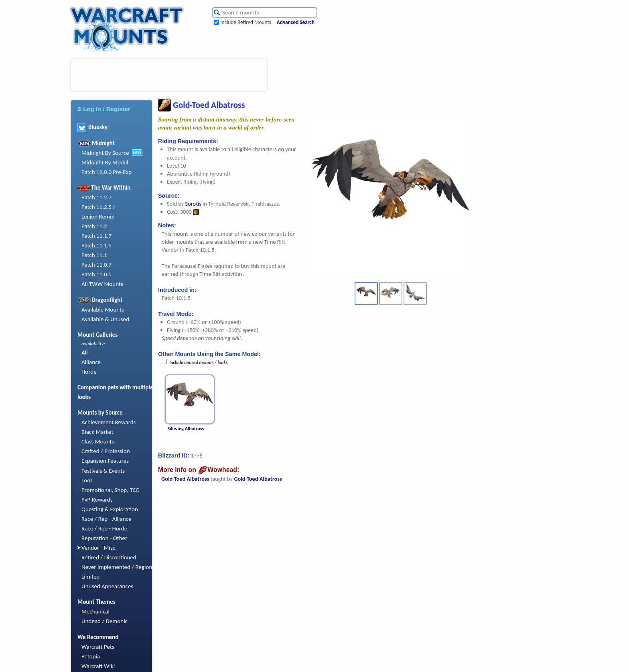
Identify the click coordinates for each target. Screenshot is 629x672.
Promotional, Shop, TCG (111, 490)
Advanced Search (296, 22)
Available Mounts (103, 310)
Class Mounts (98, 441)
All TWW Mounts (102, 284)
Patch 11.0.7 (96, 265)
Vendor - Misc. (99, 548)
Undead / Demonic (104, 621)
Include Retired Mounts (246, 22)
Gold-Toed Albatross (185, 479)
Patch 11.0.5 (96, 274)
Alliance (91, 362)
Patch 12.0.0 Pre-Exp (107, 172)
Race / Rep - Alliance (106, 519)
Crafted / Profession (106, 451)
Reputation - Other (104, 538)
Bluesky (92, 127)
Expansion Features (105, 461)
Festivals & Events (103, 471)
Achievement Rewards (109, 422)
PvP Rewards (97, 500)
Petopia (91, 656)
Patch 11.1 (94, 255)
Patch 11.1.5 (96, 245)
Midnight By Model (105, 162)
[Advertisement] (169, 75)
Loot (87, 480)
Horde (89, 372)
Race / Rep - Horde (104, 528)
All (85, 352)
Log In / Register (104, 109)
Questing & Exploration (110, 509)
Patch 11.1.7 (96, 236)
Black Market (97, 432)
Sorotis (193, 204)
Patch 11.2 (94, 226)
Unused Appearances (107, 586)
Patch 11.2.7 (96, 197)
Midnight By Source (105, 153)
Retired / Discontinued (109, 557)
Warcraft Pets (98, 647)
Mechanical (95, 611)
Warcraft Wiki (98, 666)
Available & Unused (105, 319)
